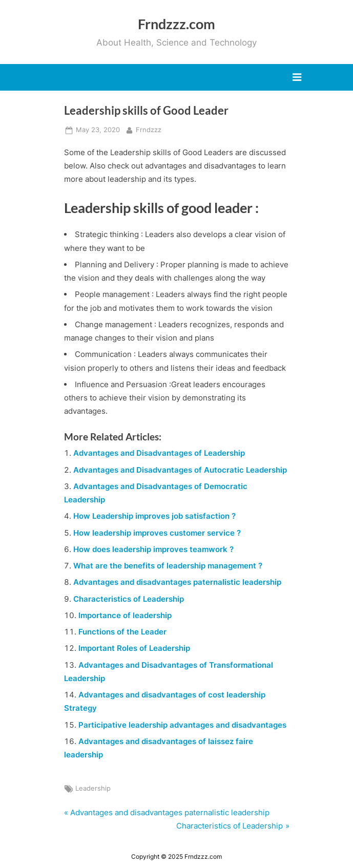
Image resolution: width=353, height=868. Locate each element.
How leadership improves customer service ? (157, 533)
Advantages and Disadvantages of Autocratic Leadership (180, 470)
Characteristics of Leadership (129, 599)
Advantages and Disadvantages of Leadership (159, 453)
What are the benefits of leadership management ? (168, 566)
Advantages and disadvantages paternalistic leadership (177, 582)
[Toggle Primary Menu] (297, 77)
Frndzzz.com (176, 24)
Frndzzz (149, 129)
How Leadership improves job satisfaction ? (154, 516)
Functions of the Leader (122, 632)
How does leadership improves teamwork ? (153, 549)
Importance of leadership (125, 615)
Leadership (93, 788)
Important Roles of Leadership (134, 648)
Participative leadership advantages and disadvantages (182, 725)
